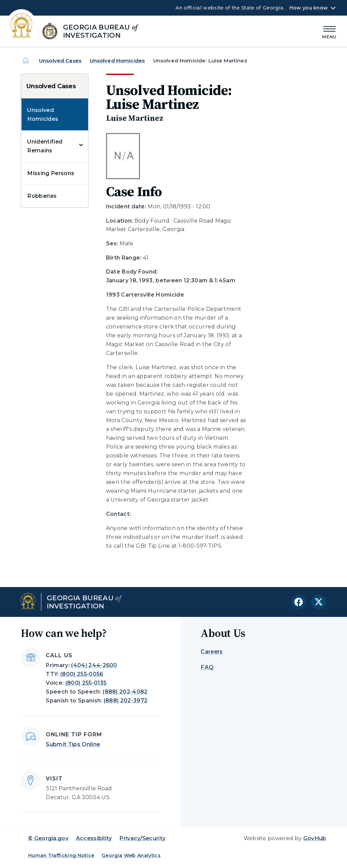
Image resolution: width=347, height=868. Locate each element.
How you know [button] (309, 8)
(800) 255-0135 (86, 683)
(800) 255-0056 (82, 674)
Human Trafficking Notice (61, 855)
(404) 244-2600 (94, 665)
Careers (212, 652)
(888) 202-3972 (126, 701)
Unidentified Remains (45, 146)
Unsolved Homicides (117, 61)
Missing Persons (51, 173)
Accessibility (94, 838)
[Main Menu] (329, 31)
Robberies (42, 196)
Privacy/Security (142, 838)
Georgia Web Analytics (131, 855)
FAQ (207, 667)
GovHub (315, 838)
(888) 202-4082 (125, 692)
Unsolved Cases (60, 61)
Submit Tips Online (73, 744)
